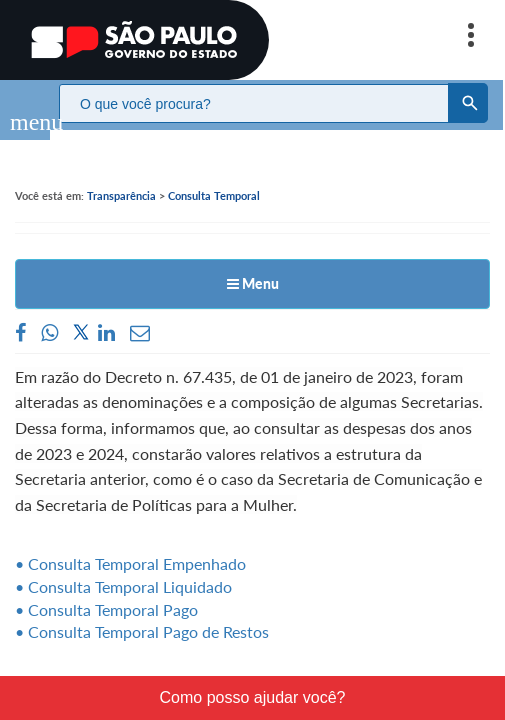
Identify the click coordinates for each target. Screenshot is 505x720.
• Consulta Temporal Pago (106, 589)
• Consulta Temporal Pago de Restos (142, 611)
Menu (253, 263)
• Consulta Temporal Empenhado (130, 543)
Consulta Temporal (214, 175)
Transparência (121, 175)
